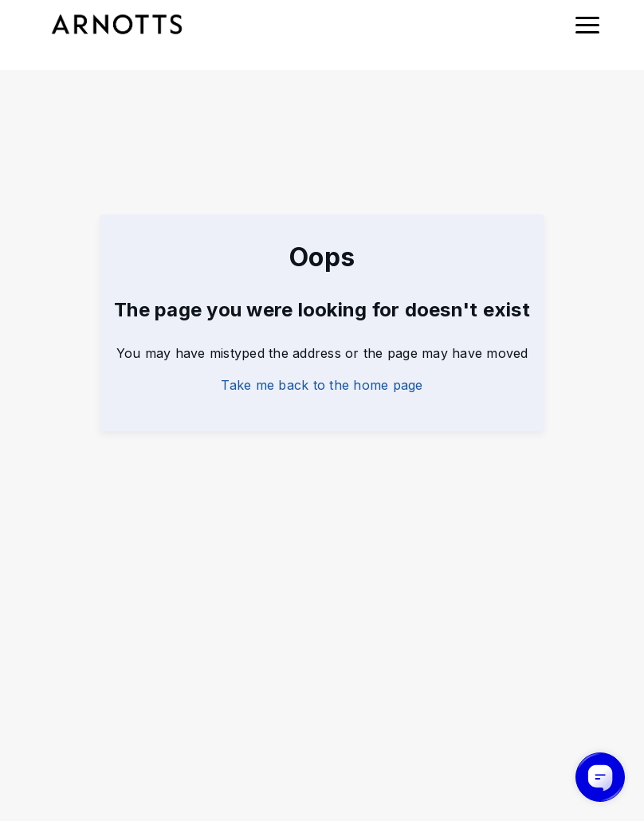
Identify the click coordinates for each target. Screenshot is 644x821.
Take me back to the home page (322, 385)
